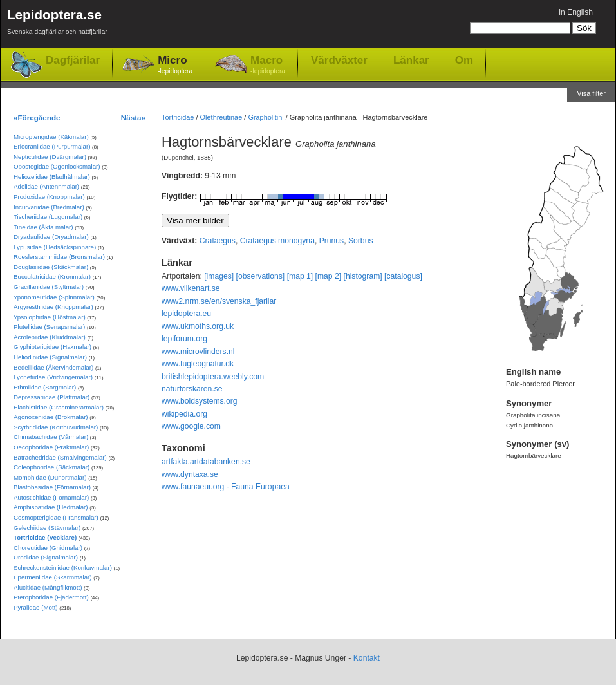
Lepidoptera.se (57, 24)
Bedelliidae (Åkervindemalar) (53, 367)
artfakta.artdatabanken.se (206, 462)
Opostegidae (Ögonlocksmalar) (57, 166)
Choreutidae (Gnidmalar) (48, 548)
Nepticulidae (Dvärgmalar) (50, 157)
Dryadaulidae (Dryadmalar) (51, 237)
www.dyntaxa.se (190, 474)
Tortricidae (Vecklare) (45, 537)
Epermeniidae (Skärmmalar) (53, 577)
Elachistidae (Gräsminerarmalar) (59, 407)
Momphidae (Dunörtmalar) (50, 477)
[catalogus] (403, 276)
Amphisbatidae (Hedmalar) (51, 507)
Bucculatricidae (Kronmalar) (52, 277)
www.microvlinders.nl (198, 352)
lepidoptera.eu (186, 314)
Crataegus (218, 241)
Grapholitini (266, 117)
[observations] (261, 276)
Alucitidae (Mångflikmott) (48, 587)
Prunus (332, 241)
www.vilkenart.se (191, 288)
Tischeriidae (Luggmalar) (48, 217)
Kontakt (367, 658)
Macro (268, 65)
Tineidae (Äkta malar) (43, 227)
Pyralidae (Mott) (36, 607)
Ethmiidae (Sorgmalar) (45, 387)
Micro (175, 65)
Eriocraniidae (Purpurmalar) (52, 146)
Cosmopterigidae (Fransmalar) (56, 517)
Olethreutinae (221, 117)
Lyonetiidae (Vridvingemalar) (53, 377)
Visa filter (591, 93)
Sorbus (361, 241)
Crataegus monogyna (277, 241)
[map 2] (329, 276)
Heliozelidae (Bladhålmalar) (52, 177)
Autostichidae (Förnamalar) (51, 497)
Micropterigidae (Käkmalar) (51, 137)
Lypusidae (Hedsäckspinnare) (55, 247)
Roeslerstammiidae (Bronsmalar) (59, 257)
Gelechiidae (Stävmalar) (47, 528)
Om (464, 60)
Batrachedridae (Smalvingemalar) (60, 457)
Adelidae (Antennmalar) (46, 186)
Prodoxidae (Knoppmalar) (49, 197)
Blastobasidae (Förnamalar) (52, 487)
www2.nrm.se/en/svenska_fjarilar (219, 301)
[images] (219, 276)
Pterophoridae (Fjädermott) (51, 597)
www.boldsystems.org (200, 401)
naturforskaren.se (192, 389)
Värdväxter (339, 60)
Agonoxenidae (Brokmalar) (51, 417)
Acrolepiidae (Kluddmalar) (50, 337)
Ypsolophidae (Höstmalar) (50, 317)
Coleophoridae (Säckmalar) (51, 467)
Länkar (411, 60)
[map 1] (300, 276)
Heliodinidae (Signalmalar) (50, 357)
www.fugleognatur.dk (198, 364)
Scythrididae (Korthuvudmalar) (56, 427)
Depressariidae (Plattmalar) (51, 397)
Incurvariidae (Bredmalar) (49, 207)
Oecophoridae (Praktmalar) (51, 447)
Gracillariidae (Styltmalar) (49, 287)
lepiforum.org (184, 339)
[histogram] (363, 276)
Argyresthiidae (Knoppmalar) (53, 307)
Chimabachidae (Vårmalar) (51, 437)
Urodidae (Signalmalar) (46, 557)
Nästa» (133, 117)
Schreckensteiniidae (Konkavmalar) (63, 568)
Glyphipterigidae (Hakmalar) (52, 347)
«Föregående (37, 117)
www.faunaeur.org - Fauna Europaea (226, 487)
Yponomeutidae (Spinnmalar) (54, 297)
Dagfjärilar (73, 60)
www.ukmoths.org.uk (198, 326)
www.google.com (191, 426)
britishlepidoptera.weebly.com (213, 377)
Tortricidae (178, 117)
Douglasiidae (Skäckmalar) (51, 267)
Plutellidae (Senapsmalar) (49, 327)
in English (576, 12)
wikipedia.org (184, 414)
